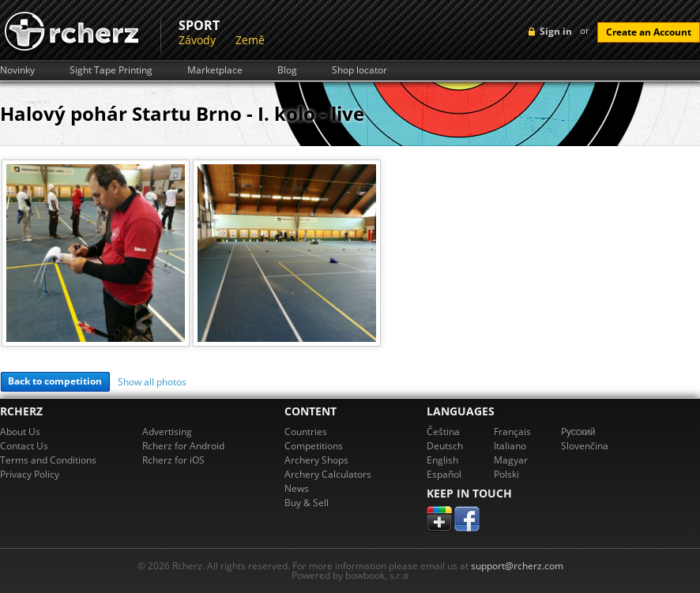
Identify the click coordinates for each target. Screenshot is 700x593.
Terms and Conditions (48, 460)
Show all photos (152, 382)
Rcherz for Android (183, 446)
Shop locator (359, 70)
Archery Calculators (328, 474)
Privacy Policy (30, 474)
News (297, 488)
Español (444, 474)
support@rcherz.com (517, 566)
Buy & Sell (307, 503)
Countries (306, 432)
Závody (197, 40)
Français (512, 432)
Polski (506, 474)
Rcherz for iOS (173, 460)
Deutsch (445, 446)
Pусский (578, 432)
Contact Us (24, 446)
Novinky (17, 70)
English (442, 460)
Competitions (314, 446)
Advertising (167, 432)
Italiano (510, 446)
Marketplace (215, 70)
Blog (287, 70)
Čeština (443, 432)
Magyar (511, 460)
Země (250, 40)
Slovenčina (585, 446)
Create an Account (649, 32)
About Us (20, 432)
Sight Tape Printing (111, 70)
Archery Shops (316, 460)
